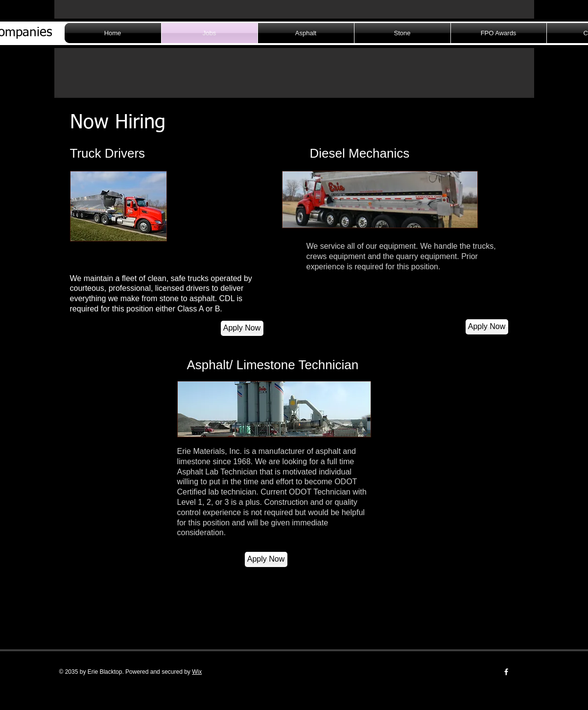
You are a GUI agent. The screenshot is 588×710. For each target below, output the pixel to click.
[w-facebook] (506, 672)
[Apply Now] (242, 328)
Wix (197, 672)
